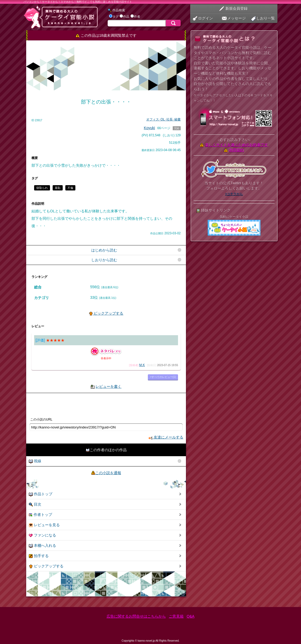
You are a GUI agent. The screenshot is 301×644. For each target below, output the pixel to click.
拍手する (39, 556)
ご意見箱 (176, 616)
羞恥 (58, 188)
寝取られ (42, 188)
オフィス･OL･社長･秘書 (163, 119)
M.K (142, 365)
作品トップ (41, 494)
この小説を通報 (108, 473)
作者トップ (40, 515)
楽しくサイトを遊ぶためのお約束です (236, 145)
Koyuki (149, 128)
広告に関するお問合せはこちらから (136, 616)
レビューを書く (108, 386)
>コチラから (234, 194)
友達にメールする (166, 437)
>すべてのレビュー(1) (163, 377)
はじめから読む (104, 250)
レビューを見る (44, 525)
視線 (35, 461)
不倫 (70, 188)
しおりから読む (104, 260)
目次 (35, 504)
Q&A (191, 616)
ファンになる (42, 535)
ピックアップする (106, 313)
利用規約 (236, 150)
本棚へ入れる (42, 546)
